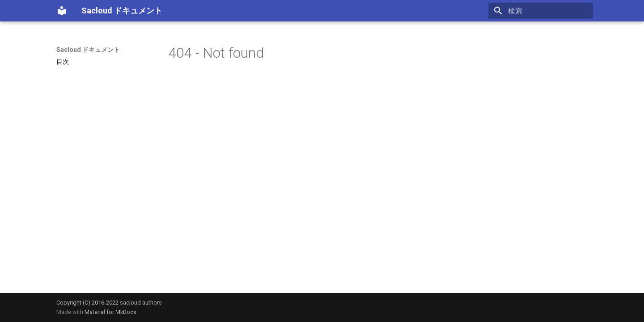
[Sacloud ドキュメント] (62, 11)
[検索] (541, 11)
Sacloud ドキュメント (88, 50)
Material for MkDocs (110, 312)
